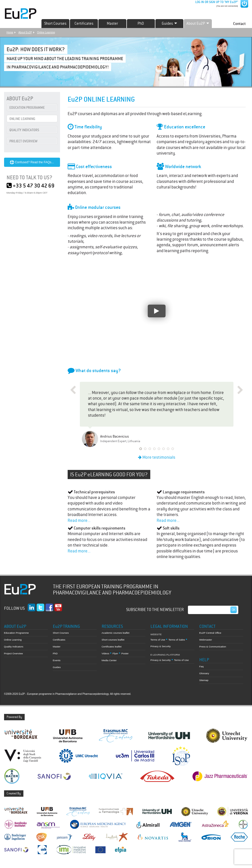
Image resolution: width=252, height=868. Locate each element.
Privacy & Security (161, 646)
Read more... (79, 520)
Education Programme (17, 633)
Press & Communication (213, 647)
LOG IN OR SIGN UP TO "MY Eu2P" (216, 2)
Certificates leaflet (112, 647)
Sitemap (204, 680)
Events (57, 660)
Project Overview (13, 653)
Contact (239, 24)
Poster (125, 653)
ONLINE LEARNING (22, 119)
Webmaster (206, 640)
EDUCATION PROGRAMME (27, 108)
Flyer (115, 653)
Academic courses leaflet (116, 633)
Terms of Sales (177, 640)
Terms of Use (158, 640)
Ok (234, 610)
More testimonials (157, 457)
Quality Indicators (14, 647)
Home (10, 32)
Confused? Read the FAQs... (32, 162)
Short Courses (55, 23)
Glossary (204, 673)
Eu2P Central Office (210, 633)
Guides (57, 667)
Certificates (84, 23)
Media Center (109, 660)
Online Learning (46, 32)
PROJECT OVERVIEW (23, 141)
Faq (202, 666)
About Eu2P (25, 32)
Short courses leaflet (113, 640)
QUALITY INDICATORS (24, 130)
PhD (141, 23)
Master (112, 23)
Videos (106, 653)
